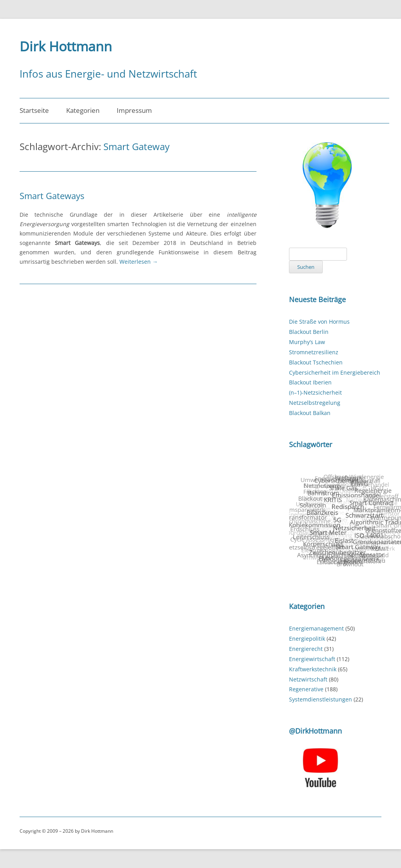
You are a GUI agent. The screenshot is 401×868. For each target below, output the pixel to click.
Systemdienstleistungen (321, 699)
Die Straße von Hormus (319, 322)
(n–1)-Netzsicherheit (315, 392)
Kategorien (83, 110)
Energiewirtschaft (312, 659)
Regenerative (306, 689)
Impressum (134, 110)
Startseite (34, 110)
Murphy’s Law (307, 342)
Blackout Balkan (310, 413)
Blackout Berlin (309, 332)
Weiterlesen (139, 262)
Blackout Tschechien (316, 362)
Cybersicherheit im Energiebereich (335, 372)
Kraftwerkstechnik (313, 669)
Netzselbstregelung (315, 403)
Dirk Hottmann (66, 46)
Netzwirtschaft (308, 679)
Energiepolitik (307, 639)
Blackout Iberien (310, 382)
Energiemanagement (316, 628)
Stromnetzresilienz (314, 352)
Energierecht (306, 649)
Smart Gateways (52, 196)
